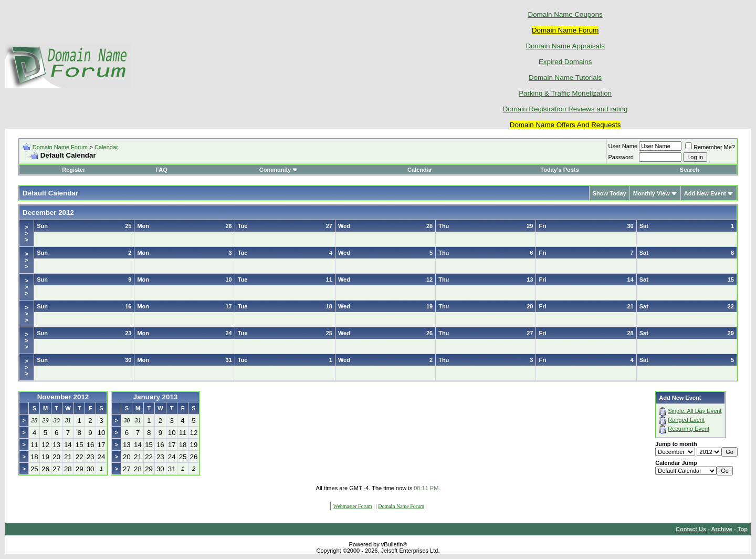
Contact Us (691, 529)
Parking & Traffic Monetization (565, 93)
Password (621, 157)
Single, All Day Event (695, 411)
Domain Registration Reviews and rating (565, 109)
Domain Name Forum (60, 147)
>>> (26, 233)
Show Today (610, 193)
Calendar (106, 147)
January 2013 (155, 397)
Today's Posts (559, 170)
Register (73, 170)
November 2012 (63, 397)
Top (743, 529)
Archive (722, 529)
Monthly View (652, 193)
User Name (623, 146)
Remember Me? (710, 147)
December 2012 (48, 213)
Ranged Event (686, 420)
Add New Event (705, 193)
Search (690, 170)
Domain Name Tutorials (565, 77)
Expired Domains (565, 62)
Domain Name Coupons (565, 14)
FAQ (161, 170)
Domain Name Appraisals (565, 46)
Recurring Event (689, 429)
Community (279, 170)
